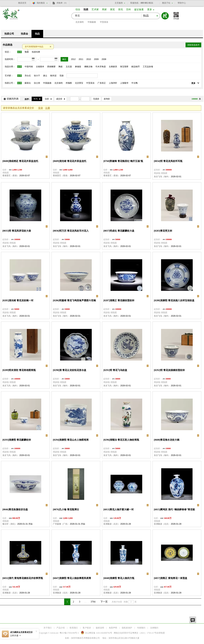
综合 (78, 9)
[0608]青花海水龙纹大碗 (167, 440)
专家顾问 (141, 628)
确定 (64, 59)
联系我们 (74, 628)
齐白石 (28, 76)
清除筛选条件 (193, 45)
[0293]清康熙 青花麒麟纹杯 (17, 440)
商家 (104, 9)
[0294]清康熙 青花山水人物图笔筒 (71, 440)
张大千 (37, 76)
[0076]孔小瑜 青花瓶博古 (66, 510)
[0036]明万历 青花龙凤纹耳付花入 (71, 231)
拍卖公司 (9, 34)
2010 (89, 59)
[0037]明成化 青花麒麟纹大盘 (119, 231)
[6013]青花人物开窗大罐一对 (119, 510)
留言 (193, 620)
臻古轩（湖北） (10, 524)
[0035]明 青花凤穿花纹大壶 (17, 231)
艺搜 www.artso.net (11, 16)
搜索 (165, 16)
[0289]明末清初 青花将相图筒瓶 (19, 370)
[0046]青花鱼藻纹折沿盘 (15, 510)
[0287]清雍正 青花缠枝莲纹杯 (119, 300)
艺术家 (95, 9)
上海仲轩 (113, 83)
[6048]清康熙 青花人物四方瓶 (119, 578)
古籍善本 (40, 67)
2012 (73, 59)
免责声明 (113, 628)
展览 (112, 9)
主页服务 (119, 3)
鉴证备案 (139, 9)
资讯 (120, 9)
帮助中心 (182, 3)
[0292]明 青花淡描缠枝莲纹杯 (169, 370)
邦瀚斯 (69, 83)
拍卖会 (24, 34)
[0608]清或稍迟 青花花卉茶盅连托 (20, 161)
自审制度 (161, 633)
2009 (96, 59)
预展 (27, 52)
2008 (104, 59)
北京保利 (80, 22)
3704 (93, 602)
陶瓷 (61, 67)
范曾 (62, 76)
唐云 (45, 76)
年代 (36, 99)
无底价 (96, 99)
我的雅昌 (41, 3)
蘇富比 (28, 83)
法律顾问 (154, 628)
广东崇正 (102, 83)
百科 (129, 9)
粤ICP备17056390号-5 (69, 633)
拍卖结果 (36, 52)
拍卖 (86, 9)
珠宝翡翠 (124, 67)
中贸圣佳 (104, 22)
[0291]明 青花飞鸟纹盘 (115, 370)
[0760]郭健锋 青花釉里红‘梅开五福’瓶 (123, 161)
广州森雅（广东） (61, 524)
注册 (48, 108)
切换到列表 (13, 99)
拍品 (37, 34)
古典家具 (113, 67)
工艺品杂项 (148, 67)
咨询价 (107, 99)
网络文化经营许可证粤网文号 (135, 633)
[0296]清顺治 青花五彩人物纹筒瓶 (121, 440)
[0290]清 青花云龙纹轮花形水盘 (70, 370)
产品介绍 (61, 628)
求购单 (62, 3)
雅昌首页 (22, 3)
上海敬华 (124, 83)
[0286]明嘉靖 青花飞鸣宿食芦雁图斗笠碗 (74, 300)
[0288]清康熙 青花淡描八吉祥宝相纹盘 (174, 300)
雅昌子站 (166, 3)
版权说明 (100, 628)
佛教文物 (88, 67)
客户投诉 (87, 628)
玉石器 (69, 67)
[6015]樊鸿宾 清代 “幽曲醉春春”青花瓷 (174, 510)
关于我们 (48, 628)
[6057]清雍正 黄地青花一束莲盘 (171, 578)
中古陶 (135, 83)
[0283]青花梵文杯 (163, 231)
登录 (41, 108)
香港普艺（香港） (11, 176)
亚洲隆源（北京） (112, 524)
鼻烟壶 (78, 67)
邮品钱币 (136, 67)
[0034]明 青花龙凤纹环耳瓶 (168, 161)
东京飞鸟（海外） (162, 177)
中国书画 (29, 67)
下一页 (104, 602)
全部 (20, 52)
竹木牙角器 (101, 67)
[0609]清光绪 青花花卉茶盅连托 (70, 161)
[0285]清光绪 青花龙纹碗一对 (18, 300)
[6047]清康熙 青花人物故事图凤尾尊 (72, 578)
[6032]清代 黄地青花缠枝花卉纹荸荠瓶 (23, 578)
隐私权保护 (127, 628)
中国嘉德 (92, 22)
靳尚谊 (53, 76)
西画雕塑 (51, 67)
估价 (47, 99)
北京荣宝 (79, 83)
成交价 (59, 99)
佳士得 (37, 83)
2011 (81, 59)
